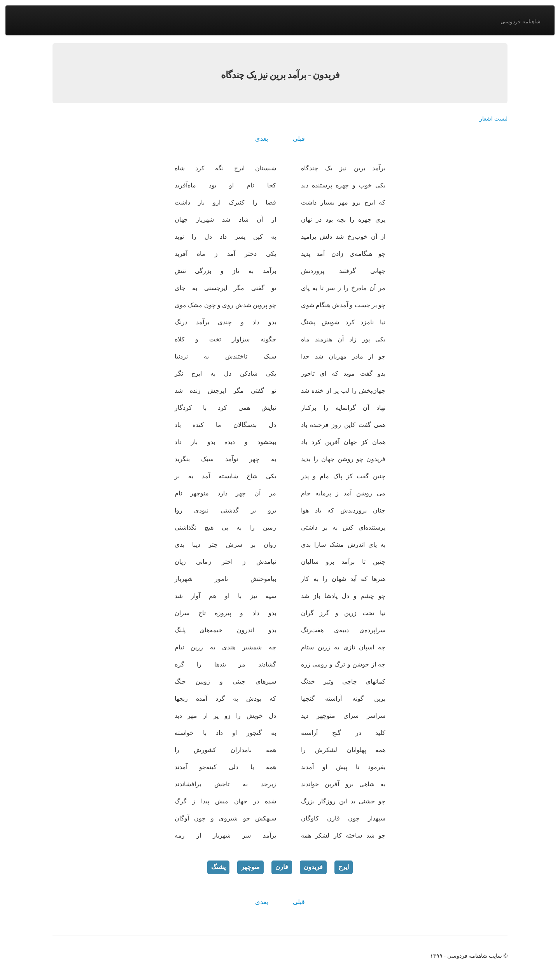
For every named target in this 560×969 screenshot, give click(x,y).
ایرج (344, 867)
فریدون (313, 867)
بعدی (262, 139)
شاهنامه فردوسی (521, 21)
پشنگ (218, 867)
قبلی (299, 139)
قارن (282, 867)
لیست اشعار (493, 119)
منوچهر (250, 867)
